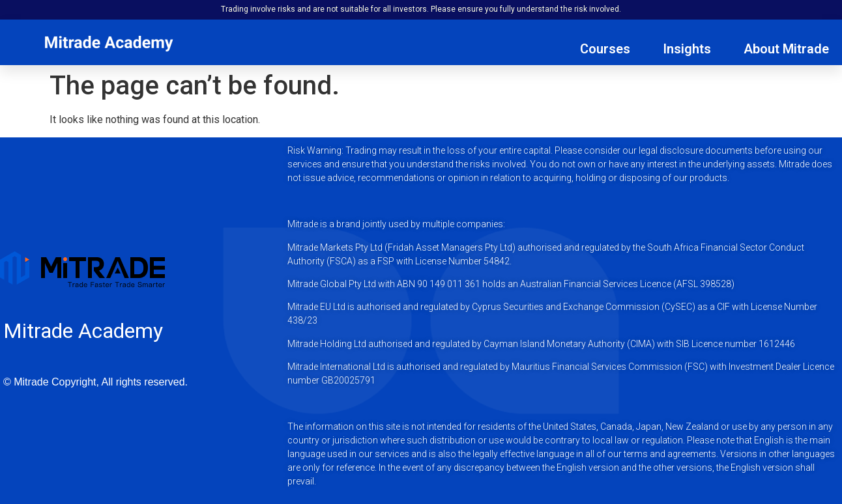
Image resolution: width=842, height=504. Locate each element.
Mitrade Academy (83, 331)
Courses (605, 49)
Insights (687, 49)
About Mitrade (786, 49)
